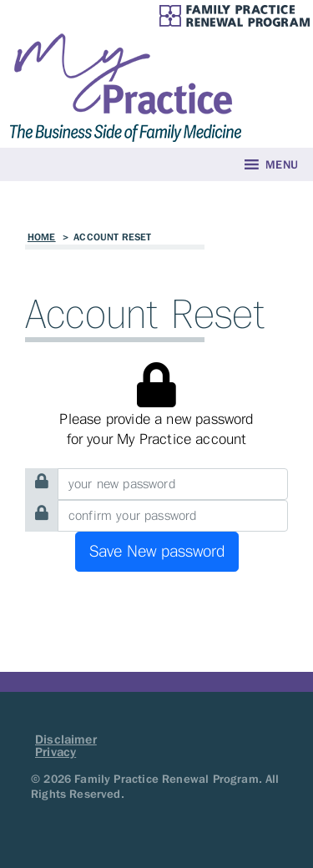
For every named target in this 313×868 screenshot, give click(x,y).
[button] (282, 164)
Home (42, 237)
